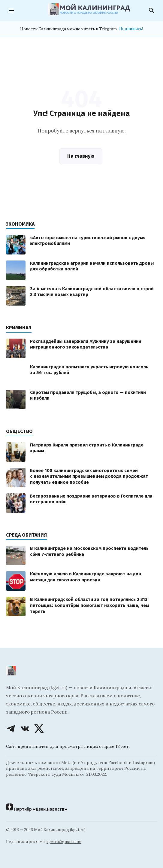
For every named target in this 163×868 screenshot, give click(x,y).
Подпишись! (131, 29)
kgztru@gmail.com (64, 842)
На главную (81, 156)
